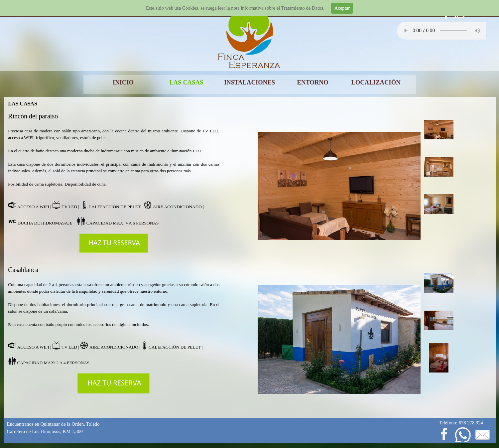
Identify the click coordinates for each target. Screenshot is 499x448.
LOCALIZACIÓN (376, 82)
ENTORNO (313, 82)
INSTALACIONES (249, 82)
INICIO (123, 82)
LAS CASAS (186, 82)
